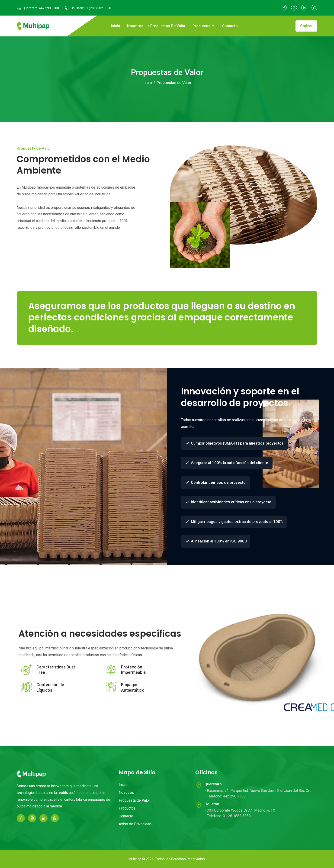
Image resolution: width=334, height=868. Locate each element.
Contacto (230, 26)
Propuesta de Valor (134, 800)
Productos (204, 26)
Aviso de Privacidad (135, 824)
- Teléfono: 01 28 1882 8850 (228, 816)
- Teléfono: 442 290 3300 (225, 796)
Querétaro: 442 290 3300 (41, 8)
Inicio (116, 26)
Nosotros (135, 26)
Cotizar (306, 26)
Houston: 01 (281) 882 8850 (91, 8)
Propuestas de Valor (168, 26)
